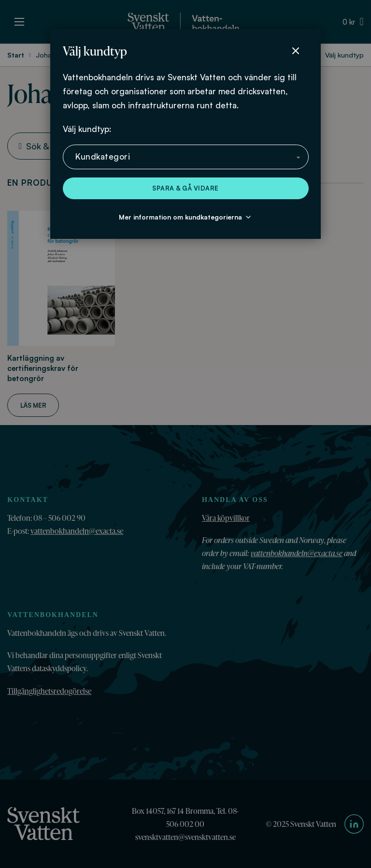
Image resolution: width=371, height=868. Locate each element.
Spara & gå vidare (185, 188)
